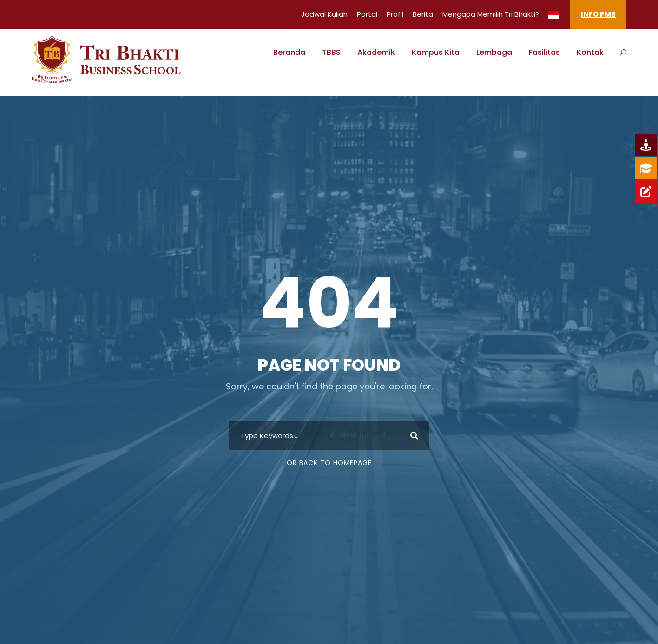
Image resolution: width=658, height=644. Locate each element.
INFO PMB (598, 14)
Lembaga (494, 52)
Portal (367, 14)
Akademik (376, 52)
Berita (423, 14)
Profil (395, 14)
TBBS (331, 52)
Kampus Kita (436, 52)
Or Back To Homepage (329, 463)
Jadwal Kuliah (324, 14)
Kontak (590, 52)
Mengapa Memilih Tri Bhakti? (491, 14)
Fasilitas (544, 52)
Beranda (289, 52)
